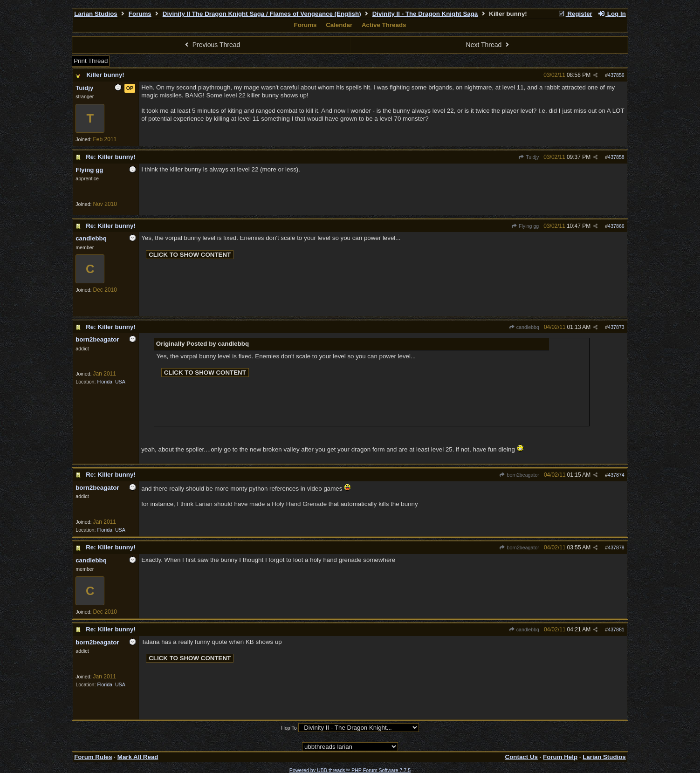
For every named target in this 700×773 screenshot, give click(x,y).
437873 (616, 327)
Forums (140, 14)
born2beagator (519, 475)
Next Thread (489, 45)
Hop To (289, 728)
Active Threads (384, 25)
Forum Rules (93, 757)
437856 (616, 75)
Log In (611, 14)
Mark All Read (138, 757)
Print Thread (91, 61)
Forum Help (560, 757)
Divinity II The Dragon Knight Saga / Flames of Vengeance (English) (262, 14)
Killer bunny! (105, 75)
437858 (616, 157)
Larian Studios (96, 14)
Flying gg (525, 226)
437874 (616, 475)
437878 (616, 547)
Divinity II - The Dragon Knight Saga (425, 14)
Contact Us (522, 757)
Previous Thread (211, 45)
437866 (616, 226)
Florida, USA (111, 382)
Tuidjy (528, 157)
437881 (616, 629)
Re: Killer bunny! (111, 157)
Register (575, 14)
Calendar (339, 25)
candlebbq (524, 327)
